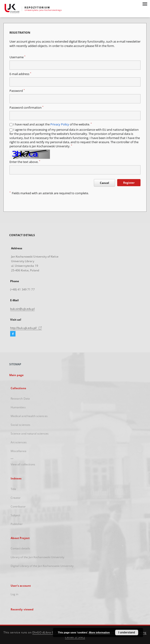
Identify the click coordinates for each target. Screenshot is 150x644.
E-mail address (20, 74)
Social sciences (21, 425)
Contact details (20, 548)
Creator (16, 498)
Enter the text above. (25, 162)
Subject (15, 515)
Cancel (104, 183)
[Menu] (145, 4)
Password (17, 91)
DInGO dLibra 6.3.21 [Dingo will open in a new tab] (46, 632)
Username (17, 57)
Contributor (18, 506)
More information (99, 632)
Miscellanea (18, 451)
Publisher (17, 524)
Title (14, 489)
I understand (127, 632)
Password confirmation (26, 108)
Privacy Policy (60, 124)
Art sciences (19, 442)
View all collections (23, 464)
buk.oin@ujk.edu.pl (22, 309)
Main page (17, 375)
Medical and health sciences (29, 416)
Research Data (20, 399)
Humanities (18, 407)
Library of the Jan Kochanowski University (38, 557)
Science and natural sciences (30, 434)
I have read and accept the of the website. (53, 124)
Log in (15, 594)
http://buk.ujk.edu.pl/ (26, 328)
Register (129, 183)
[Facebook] (13, 334)
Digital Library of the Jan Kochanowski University (42, 566)
